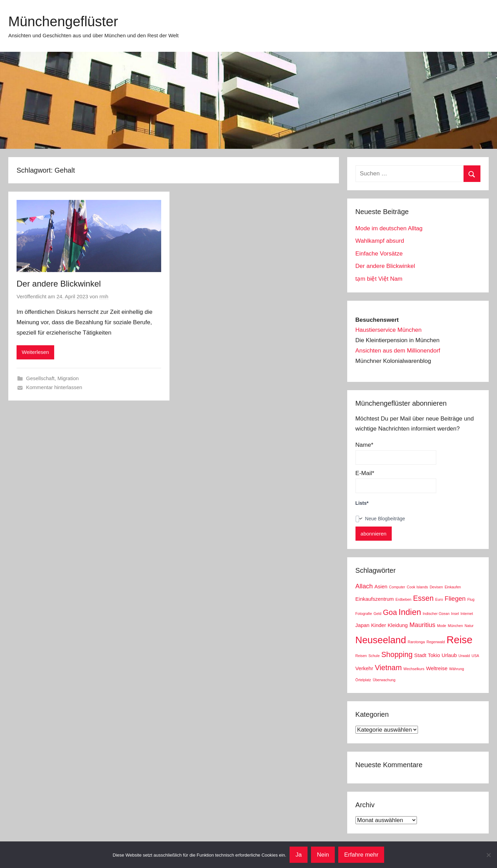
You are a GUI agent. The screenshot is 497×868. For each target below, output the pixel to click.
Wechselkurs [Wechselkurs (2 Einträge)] (414, 669)
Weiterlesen (35, 352)
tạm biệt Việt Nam (379, 279)
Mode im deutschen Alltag (389, 228)
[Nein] (488, 855)
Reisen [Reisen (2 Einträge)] (361, 656)
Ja (299, 855)
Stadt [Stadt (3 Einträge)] (420, 655)
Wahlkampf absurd (380, 241)
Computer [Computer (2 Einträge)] (397, 587)
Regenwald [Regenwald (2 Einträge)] (436, 642)
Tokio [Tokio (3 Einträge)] (434, 655)
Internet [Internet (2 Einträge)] (467, 614)
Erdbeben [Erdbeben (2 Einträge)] (403, 599)
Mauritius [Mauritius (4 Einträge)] (422, 625)
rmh (104, 296)
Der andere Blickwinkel (59, 284)
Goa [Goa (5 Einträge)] (390, 613)
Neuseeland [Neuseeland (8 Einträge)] (381, 640)
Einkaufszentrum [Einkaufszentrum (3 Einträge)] (375, 599)
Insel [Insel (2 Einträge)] (455, 614)
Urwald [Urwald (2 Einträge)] (464, 656)
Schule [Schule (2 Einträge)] (374, 656)
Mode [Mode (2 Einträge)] (442, 626)
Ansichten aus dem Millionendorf (398, 351)
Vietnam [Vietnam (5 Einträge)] (388, 668)
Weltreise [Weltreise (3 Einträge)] (437, 668)
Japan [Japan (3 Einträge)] (363, 625)
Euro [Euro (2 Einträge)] (439, 599)
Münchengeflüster (63, 21)
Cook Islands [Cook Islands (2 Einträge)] (418, 587)
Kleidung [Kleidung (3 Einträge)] (398, 625)
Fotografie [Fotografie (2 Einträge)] (364, 614)
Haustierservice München (389, 330)
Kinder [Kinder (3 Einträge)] (378, 625)
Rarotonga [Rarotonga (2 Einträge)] (416, 642)
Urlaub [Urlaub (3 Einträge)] (449, 655)
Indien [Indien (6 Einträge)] (410, 612)
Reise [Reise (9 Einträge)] (460, 640)
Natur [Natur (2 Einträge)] (469, 626)
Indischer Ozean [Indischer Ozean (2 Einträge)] (436, 614)
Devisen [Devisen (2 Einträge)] (436, 587)
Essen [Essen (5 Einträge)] (423, 598)
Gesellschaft (41, 378)
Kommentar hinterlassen (54, 387)
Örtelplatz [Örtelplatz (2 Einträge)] (363, 680)
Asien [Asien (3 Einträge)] (381, 586)
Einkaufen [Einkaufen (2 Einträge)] (453, 587)
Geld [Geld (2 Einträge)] (377, 614)
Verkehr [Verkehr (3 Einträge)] (364, 668)
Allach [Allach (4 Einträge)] (364, 586)
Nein (323, 855)
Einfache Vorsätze (379, 254)
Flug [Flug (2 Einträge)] (471, 599)
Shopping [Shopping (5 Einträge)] (397, 655)
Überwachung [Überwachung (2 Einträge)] (384, 680)
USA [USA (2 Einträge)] (475, 656)
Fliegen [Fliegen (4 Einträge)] (455, 599)
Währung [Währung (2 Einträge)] (456, 669)
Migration (68, 378)
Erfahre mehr (361, 855)
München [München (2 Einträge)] (456, 626)
